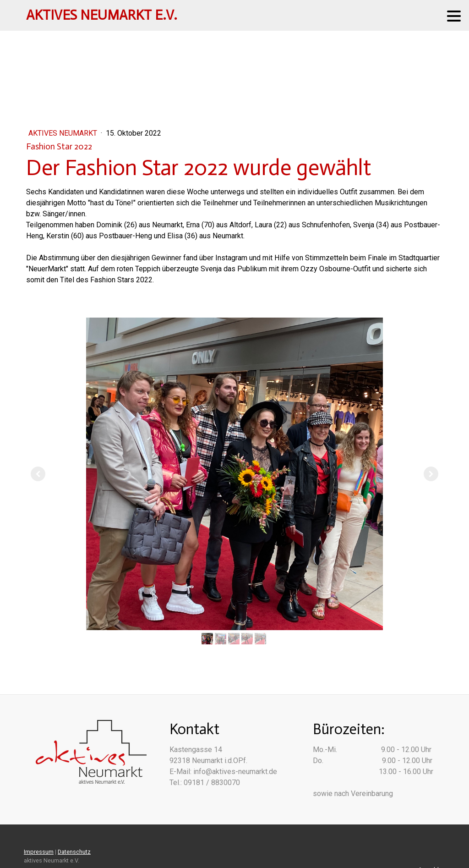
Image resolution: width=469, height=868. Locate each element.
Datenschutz (74, 852)
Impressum (39, 852)
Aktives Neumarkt (64, 133)
